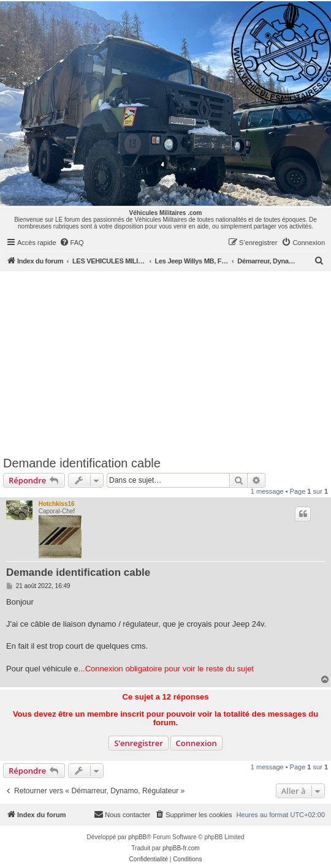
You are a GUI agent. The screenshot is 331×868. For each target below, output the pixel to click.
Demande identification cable (82, 463)
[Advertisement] (165, 363)
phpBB (137, 837)
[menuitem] (72, 243)
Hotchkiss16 (57, 504)
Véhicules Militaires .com (166, 213)
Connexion (196, 743)
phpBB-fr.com (181, 848)
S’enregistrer (139, 743)
